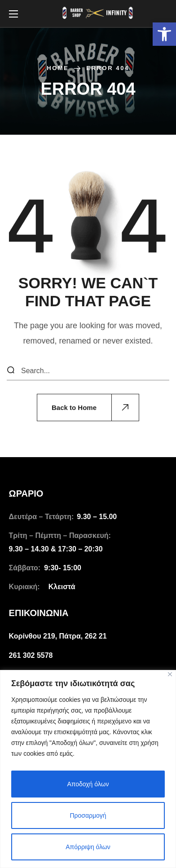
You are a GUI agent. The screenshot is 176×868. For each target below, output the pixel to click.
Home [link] (58, 68)
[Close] (170, 674)
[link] (164, 34)
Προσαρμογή (88, 815)
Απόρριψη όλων (88, 847)
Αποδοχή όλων (88, 784)
